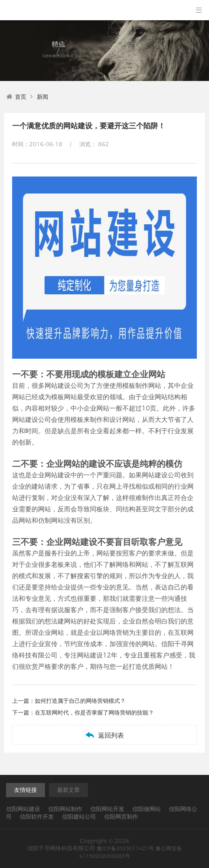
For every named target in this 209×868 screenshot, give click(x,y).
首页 (16, 97)
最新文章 (68, 790)
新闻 (43, 97)
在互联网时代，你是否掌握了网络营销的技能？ (94, 713)
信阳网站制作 (65, 809)
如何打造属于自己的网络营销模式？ (80, 701)
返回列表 (104, 735)
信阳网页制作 (121, 817)
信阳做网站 (147, 809)
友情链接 (26, 790)
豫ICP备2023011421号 (125, 848)
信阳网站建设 (23, 809)
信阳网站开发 (107, 809)
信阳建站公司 (79, 817)
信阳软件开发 (37, 817)
